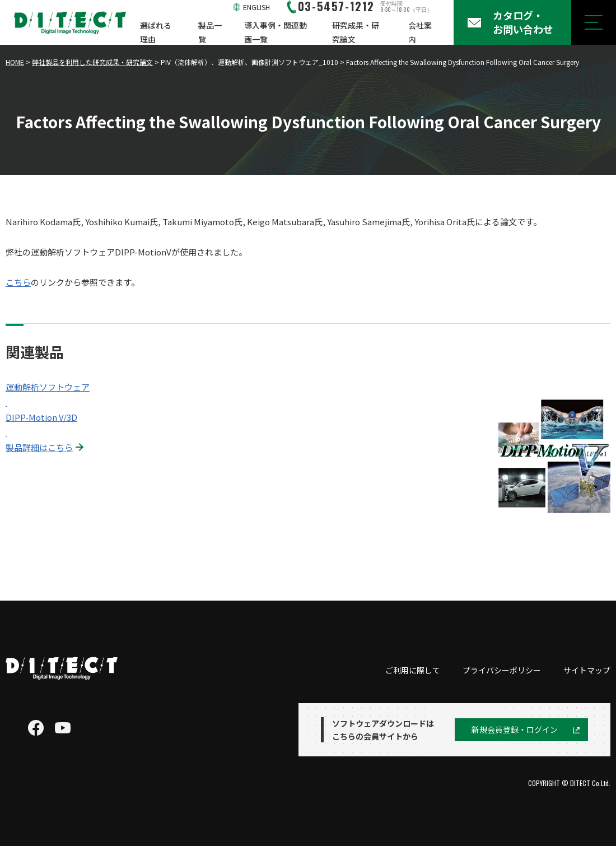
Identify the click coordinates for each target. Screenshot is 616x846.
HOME (15, 62)
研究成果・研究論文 (356, 32)
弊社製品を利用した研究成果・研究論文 (92, 62)
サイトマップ (587, 670)
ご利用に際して (413, 670)
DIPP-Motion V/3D (41, 417)
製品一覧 (210, 32)
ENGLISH (256, 7)
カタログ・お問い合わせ (523, 22)
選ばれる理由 (156, 32)
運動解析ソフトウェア (48, 387)
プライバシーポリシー (502, 670)
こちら (18, 282)
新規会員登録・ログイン (515, 729)
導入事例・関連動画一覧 (276, 32)
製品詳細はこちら (39, 447)
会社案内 (420, 32)
